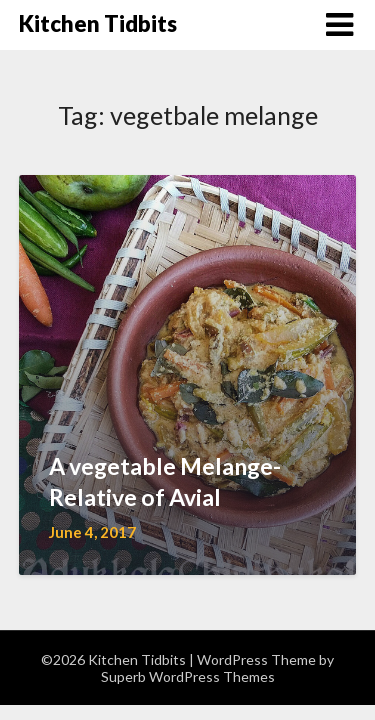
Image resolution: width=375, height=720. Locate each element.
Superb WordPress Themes (188, 676)
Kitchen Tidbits (98, 23)
